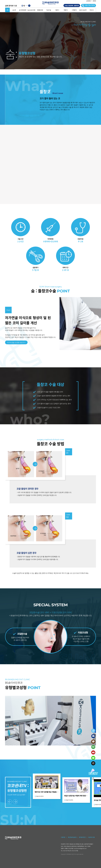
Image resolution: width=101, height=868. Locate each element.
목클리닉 (66, 10)
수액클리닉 (74, 10)
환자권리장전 (82, 837)
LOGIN (88, 1)
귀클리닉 (57, 10)
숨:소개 (14, 10)
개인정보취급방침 (72, 837)
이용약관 (63, 837)
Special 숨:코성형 (31, 10)
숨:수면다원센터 (23, 10)
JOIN (94, 1)
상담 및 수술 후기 (83, 10)
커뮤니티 (92, 10)
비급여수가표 (91, 837)
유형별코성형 (40, 10)
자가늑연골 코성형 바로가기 (16, 342)
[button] (10, 802)
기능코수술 (49, 10)
